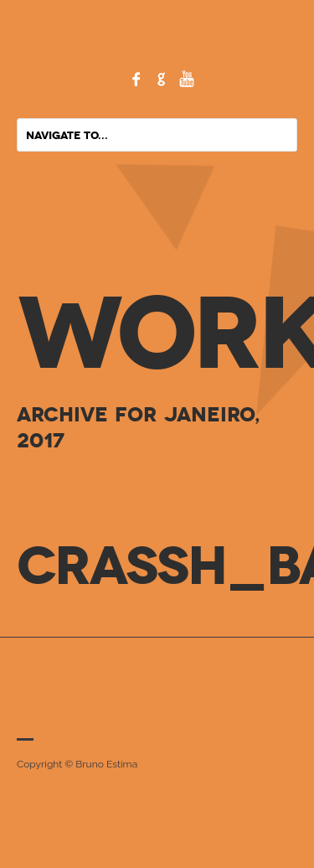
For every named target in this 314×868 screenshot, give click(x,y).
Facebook (136, 79)
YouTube (187, 79)
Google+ (162, 79)
